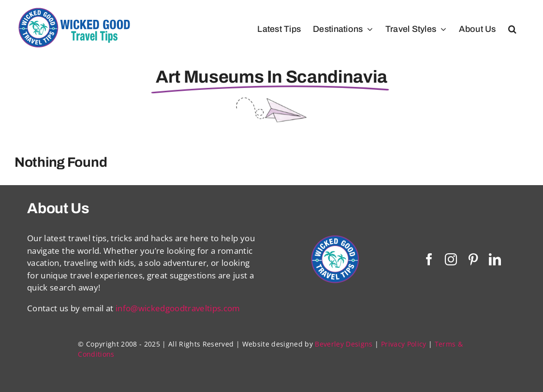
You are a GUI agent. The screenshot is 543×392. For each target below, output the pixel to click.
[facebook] (429, 259)
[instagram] (451, 259)
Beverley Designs (344, 344)
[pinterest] (473, 259)
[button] (512, 29)
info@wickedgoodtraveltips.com (178, 308)
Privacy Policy (404, 344)
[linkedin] (495, 259)
